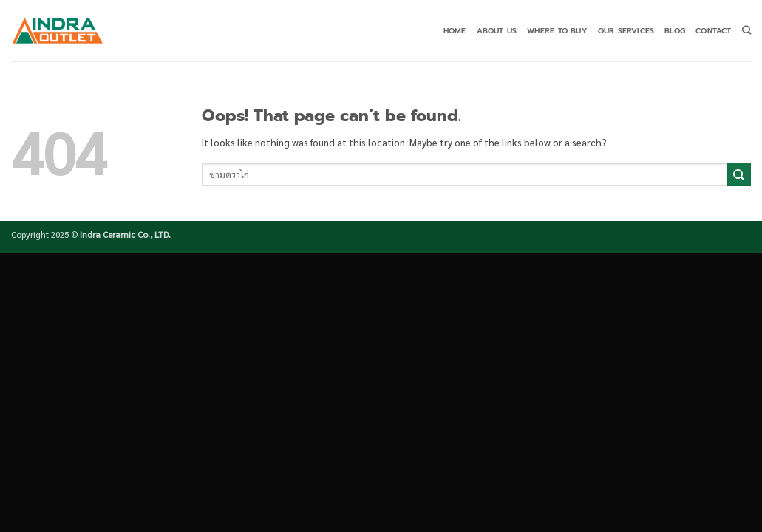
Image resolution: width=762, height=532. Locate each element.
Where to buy (557, 31)
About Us (497, 31)
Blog (675, 31)
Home (455, 31)
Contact (713, 31)
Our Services (626, 31)
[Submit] (739, 174)
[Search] (746, 31)
